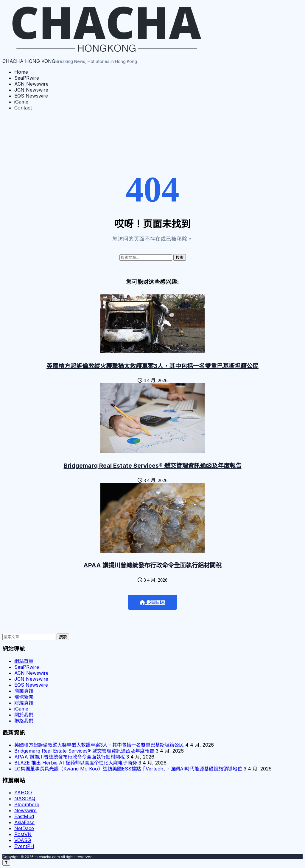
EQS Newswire (31, 96)
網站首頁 (24, 661)
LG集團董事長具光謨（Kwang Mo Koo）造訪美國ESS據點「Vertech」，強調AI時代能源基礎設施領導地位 (128, 769)
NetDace (24, 828)
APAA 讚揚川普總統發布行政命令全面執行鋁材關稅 (152, 565)
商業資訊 (24, 691)
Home (21, 72)
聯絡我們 (24, 721)
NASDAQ (25, 799)
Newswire (25, 810)
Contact (23, 108)
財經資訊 (24, 703)
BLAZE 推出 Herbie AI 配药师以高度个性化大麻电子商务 (76, 763)
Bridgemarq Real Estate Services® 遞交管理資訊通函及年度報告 (153, 466)
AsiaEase (24, 822)
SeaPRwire (27, 78)
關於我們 (24, 715)
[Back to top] (6, 862)
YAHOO (23, 793)
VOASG (23, 840)
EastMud (24, 816)
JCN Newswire (31, 90)
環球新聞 (24, 697)
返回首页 (152, 602)
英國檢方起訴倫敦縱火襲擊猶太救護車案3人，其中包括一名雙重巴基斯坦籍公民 (152, 366)
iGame (21, 102)
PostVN (23, 834)
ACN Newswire (31, 84)
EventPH (24, 846)
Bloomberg (27, 804)
